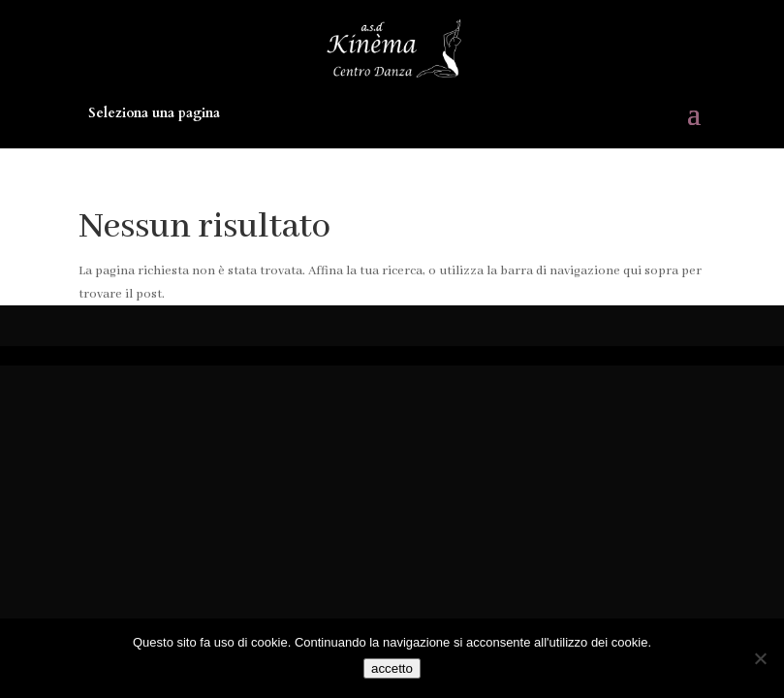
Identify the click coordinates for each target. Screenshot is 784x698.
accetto (392, 668)
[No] (760, 658)
